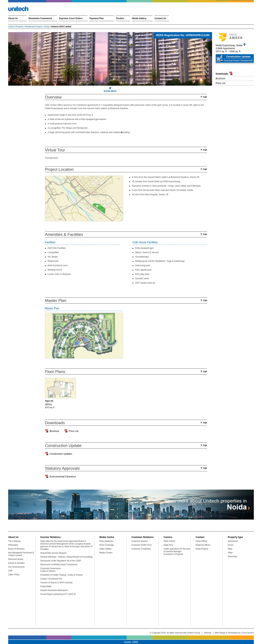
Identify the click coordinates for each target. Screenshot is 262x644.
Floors (231, 545)
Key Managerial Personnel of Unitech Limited (21, 554)
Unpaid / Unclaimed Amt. (51, 579)
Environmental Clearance (63, 477)
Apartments (233, 541)
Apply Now (168, 545)
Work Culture (169, 541)
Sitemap (208, 633)
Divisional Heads (16, 559)
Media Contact (106, 553)
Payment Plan (97, 18)
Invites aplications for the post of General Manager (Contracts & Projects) (177, 551)
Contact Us (160, 18)
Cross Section (248, 633)
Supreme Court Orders (71, 18)
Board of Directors (16, 549)
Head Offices (201, 541)
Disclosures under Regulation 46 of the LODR (61, 561)
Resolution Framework (40, 18)
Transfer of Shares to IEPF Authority (56, 583)
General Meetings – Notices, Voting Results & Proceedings (66, 557)
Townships (232, 557)
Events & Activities (16, 563)
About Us (13, 18)
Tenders (120, 18)
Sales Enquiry (202, 549)
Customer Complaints (141, 549)
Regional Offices (203, 545)
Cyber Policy (14, 575)
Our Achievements (16, 567)
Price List (221, 83)
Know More (110, 91)
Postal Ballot (46, 586)
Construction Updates (61, 454)
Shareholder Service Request (53, 553)
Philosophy (13, 545)
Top (205, 97)
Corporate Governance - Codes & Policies (51, 570)
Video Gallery (105, 549)
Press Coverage (107, 545)
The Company (14, 541)
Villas (230, 553)
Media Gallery (139, 18)
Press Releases (106, 541)
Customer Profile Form (142, 545)
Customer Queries (140, 541)
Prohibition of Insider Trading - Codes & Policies (61, 575)
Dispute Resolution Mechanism (54, 590)
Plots (230, 549)
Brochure (220, 78)
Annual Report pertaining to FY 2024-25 (58, 594)
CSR (10, 571)
